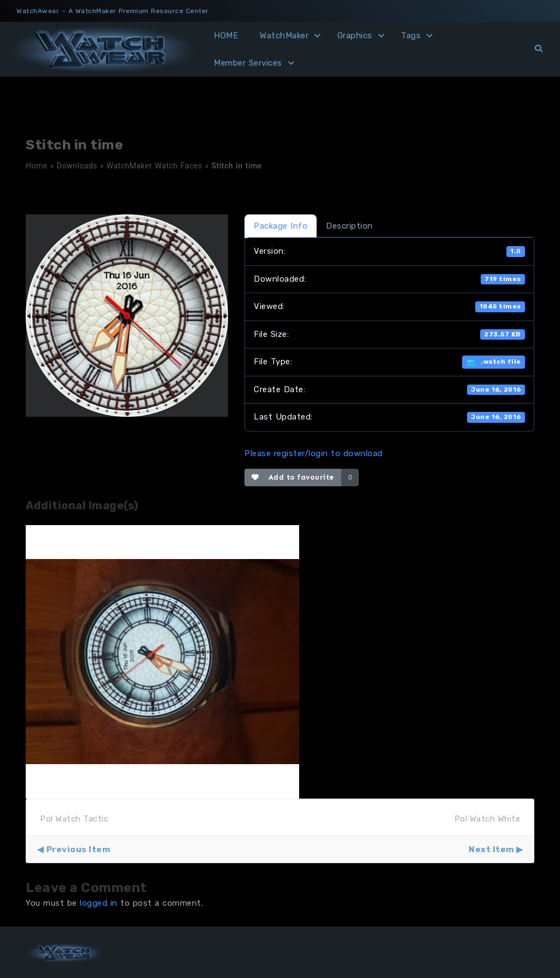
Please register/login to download (314, 453)
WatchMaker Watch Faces (154, 166)
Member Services (248, 63)
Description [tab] (349, 226)
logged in (99, 903)
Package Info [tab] (281, 226)
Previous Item (78, 849)
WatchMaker (284, 36)
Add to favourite (293, 477)
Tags (411, 36)
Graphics (355, 36)
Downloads (77, 166)
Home (37, 166)
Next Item (491, 849)
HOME (226, 36)
